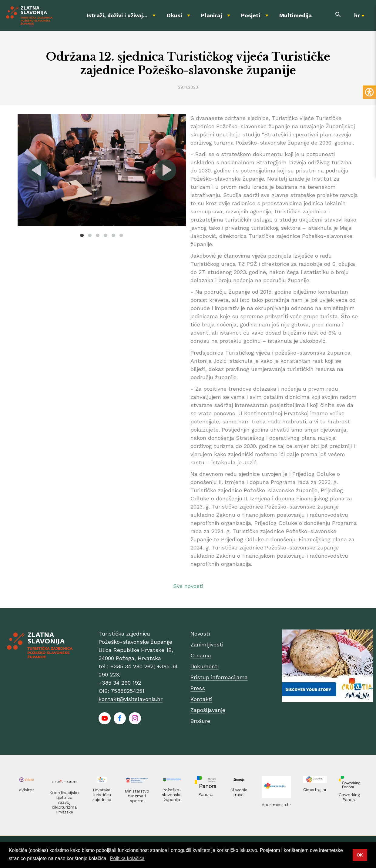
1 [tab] (82, 235)
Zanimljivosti (207, 644)
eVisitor (27, 790)
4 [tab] (106, 235)
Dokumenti (205, 666)
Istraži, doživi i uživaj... (117, 15)
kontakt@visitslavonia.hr (131, 699)
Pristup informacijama (219, 677)
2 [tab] (90, 235)
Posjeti (251, 15)
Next (165, 170)
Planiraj (211, 15)
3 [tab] (98, 235)
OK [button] (360, 855)
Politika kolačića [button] (127, 858)
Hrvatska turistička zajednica (102, 795)
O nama (201, 655)
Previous (38, 170)
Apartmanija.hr (276, 805)
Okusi (174, 15)
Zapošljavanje (208, 710)
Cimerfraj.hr (315, 790)
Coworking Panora (349, 797)
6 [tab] (121, 235)
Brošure (200, 721)
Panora (205, 794)
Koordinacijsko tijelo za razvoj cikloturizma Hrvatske (64, 802)
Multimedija (295, 15)
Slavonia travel (239, 792)
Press (198, 688)
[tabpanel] (102, 170)
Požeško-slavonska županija (172, 795)
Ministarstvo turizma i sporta (137, 796)
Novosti (200, 634)
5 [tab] (113, 235)
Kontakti (201, 699)
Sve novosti (188, 586)
